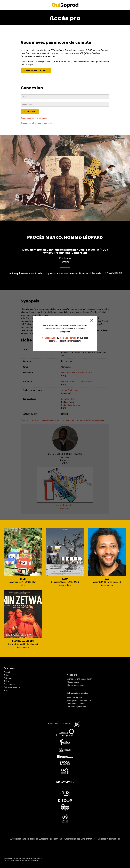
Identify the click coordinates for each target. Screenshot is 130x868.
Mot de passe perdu (76, 685)
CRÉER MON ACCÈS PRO (36, 70)
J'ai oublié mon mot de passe (34, 118)
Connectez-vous (49, 338)
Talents (7, 681)
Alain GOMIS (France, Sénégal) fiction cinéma (107, 557)
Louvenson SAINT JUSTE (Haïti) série (23, 557)
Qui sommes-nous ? (13, 687)
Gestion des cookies (76, 704)
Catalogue (8, 678)
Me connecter (73, 682)
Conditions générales (76, 707)
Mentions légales (75, 698)
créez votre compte (68, 338)
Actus (6, 675)
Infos (6, 690)
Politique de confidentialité (79, 701)
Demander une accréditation (80, 679)
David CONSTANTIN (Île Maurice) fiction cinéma (23, 619)
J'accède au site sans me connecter (36, 123)
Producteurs (9, 684)
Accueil (7, 672)
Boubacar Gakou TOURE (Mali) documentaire (65, 557)
